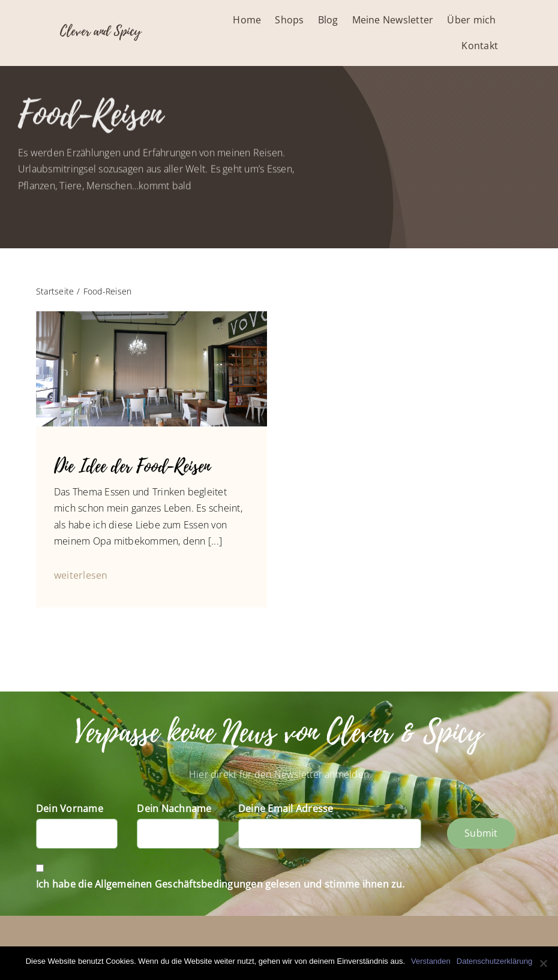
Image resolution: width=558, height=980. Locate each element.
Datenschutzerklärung (494, 961)
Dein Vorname (70, 808)
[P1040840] (151, 316)
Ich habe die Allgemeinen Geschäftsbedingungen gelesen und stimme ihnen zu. (220, 884)
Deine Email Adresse (286, 808)
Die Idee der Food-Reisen (132, 467)
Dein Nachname (174, 808)
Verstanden (431, 961)
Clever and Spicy (100, 31)
